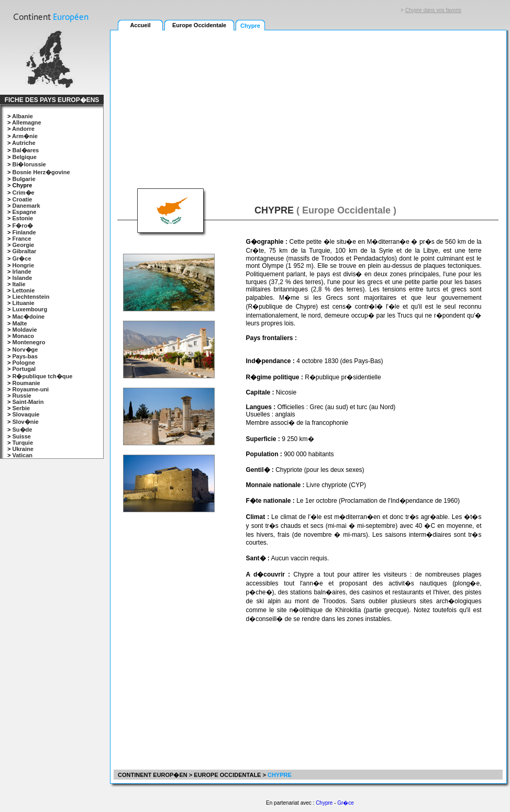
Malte (19, 323)
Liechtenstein (31, 297)
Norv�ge (25, 349)
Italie (19, 284)
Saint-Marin (28, 402)
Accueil (140, 25)
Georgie (23, 245)
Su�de (22, 430)
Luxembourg (30, 309)
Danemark (26, 206)
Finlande (24, 232)
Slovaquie (26, 414)
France (21, 239)
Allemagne (27, 122)
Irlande (21, 272)
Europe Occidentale (199, 25)
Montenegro (29, 342)
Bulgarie (24, 179)
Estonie (23, 218)
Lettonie (23, 290)
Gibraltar (24, 251)
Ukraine (23, 449)
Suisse (21, 436)
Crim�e (23, 193)
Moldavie (24, 330)
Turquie (23, 443)
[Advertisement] (189, 103)
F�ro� (23, 225)
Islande (22, 278)
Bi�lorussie (29, 164)
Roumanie (26, 383)
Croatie (22, 199)
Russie (21, 396)
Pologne (23, 363)
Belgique (24, 157)
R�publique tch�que (42, 376)
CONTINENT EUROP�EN (152, 775)
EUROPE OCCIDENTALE (227, 775)
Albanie (23, 116)
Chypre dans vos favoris (433, 10)
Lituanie (23, 303)
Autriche (24, 143)
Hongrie (23, 265)
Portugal (24, 369)
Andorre (23, 129)
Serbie (21, 408)
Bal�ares (25, 150)
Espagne (24, 212)
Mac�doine (28, 317)
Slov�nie (25, 422)
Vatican (22, 455)
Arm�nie (25, 136)
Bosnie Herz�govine (41, 172)
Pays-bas (25, 356)
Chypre (324, 803)
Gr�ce (21, 258)
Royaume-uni (30, 389)
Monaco (23, 336)
